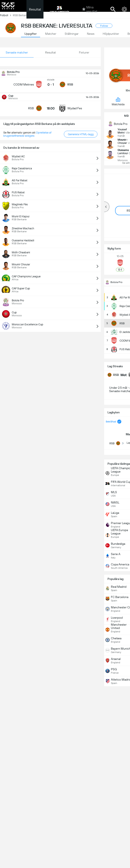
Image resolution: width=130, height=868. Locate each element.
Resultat (35, 9)
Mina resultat (90, 9)
